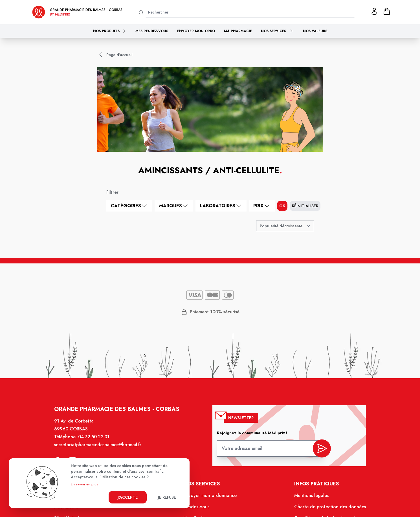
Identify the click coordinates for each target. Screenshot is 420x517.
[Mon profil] (374, 11)
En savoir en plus (84, 484)
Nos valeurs (315, 31)
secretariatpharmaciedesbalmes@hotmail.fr (99, 446)
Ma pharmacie (238, 31)
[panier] (387, 11)
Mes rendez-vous (152, 31)
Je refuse (167, 497)
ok (282, 206)
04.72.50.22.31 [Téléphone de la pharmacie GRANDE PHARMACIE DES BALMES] (95, 438)
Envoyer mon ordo (196, 31)
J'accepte (128, 497)
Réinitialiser (305, 206)
